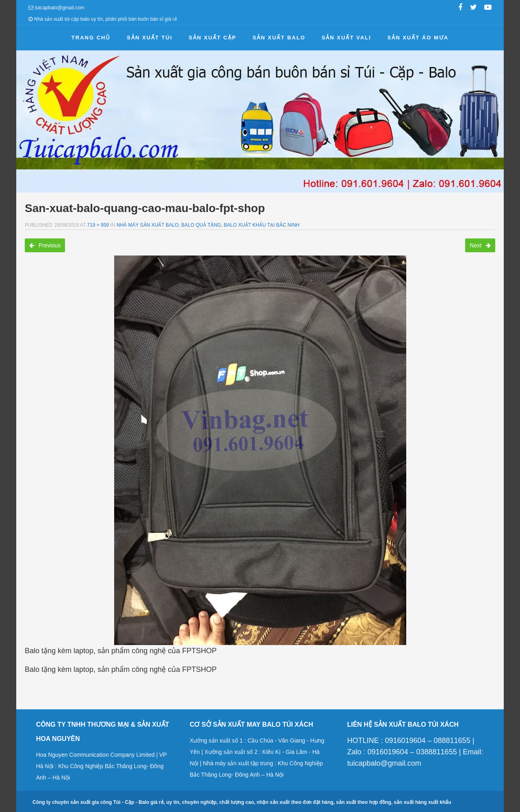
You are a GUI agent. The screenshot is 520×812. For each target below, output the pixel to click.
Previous (45, 245)
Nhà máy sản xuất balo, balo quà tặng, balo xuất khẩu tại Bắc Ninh (208, 225)
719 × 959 (98, 225)
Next (480, 245)
